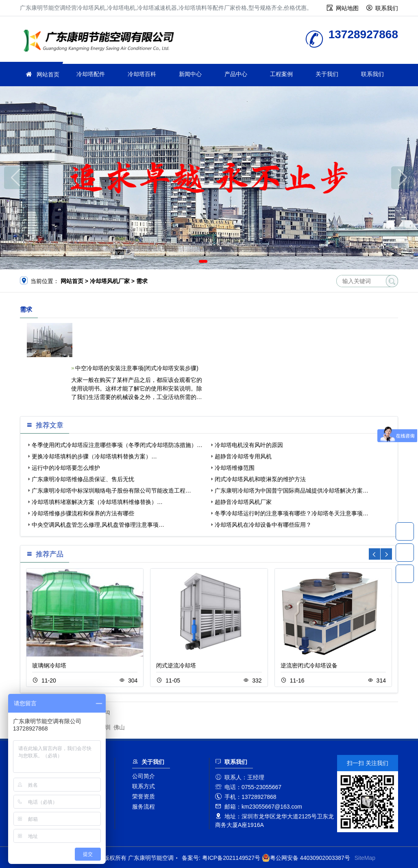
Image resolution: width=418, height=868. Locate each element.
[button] (203, 261)
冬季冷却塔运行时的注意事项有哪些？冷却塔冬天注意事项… (292, 513)
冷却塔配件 (91, 74)
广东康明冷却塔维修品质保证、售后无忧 (83, 479)
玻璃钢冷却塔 (49, 665)
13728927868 (405, 531)
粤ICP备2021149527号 (231, 858)
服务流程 (144, 807)
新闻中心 (190, 74)
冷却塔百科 (142, 74)
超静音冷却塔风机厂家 (243, 502)
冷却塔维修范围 (235, 468)
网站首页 (48, 74)
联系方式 (144, 786)
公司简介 (144, 776)
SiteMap (365, 858)
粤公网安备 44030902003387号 (306, 858)
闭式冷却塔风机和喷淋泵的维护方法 (260, 479)
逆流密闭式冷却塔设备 (309, 665)
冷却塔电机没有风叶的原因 (249, 445)
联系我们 (387, 8)
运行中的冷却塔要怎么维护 (66, 468)
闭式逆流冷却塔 (176, 665)
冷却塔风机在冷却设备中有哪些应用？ (263, 525)
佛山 (119, 727)
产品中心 (236, 74)
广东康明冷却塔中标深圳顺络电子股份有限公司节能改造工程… (111, 491)
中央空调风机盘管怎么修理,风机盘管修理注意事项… (98, 525)
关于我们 (327, 74)
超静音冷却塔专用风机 (243, 456)
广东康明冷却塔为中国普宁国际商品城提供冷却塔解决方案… (292, 491)
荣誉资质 (144, 796)
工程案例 (281, 74)
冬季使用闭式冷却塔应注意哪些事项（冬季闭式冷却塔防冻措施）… (117, 445)
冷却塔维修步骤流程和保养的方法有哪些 (83, 513)
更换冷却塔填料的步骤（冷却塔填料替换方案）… (94, 456)
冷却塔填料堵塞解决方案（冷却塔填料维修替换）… (97, 502)
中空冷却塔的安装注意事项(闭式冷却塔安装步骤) (137, 368)
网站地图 (347, 8)
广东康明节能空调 (101, 42)
